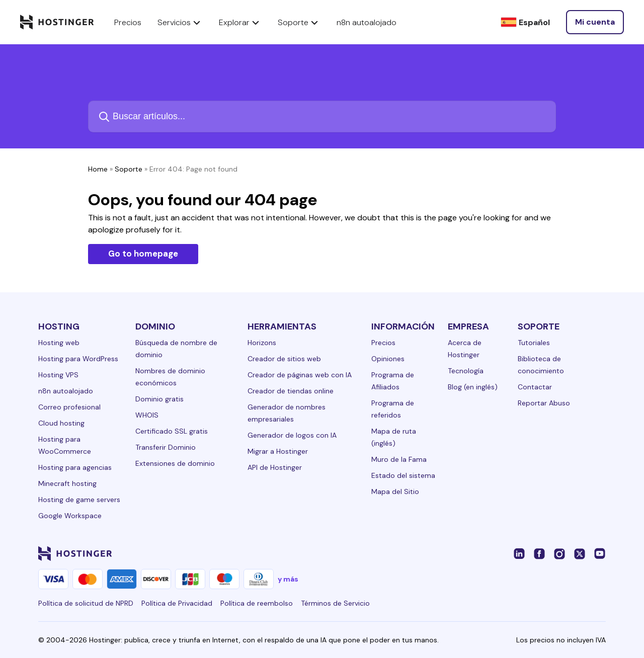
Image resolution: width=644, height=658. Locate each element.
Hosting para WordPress (78, 359)
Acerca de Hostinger (465, 349)
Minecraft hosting (67, 483)
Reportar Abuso (544, 403)
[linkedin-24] (519, 553)
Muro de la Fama (399, 459)
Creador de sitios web (284, 359)
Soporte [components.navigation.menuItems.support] (299, 22)
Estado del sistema (403, 475)
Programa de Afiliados (393, 381)
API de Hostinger (275, 467)
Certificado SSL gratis (172, 431)
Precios (383, 343)
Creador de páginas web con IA (300, 375)
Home (98, 169)
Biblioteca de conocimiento (541, 365)
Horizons (262, 343)
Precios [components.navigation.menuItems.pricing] (128, 22)
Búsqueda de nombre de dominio (176, 349)
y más (288, 579)
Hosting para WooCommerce (65, 445)
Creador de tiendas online (291, 391)
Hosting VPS (58, 375)
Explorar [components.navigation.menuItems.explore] (240, 22)
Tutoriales (534, 343)
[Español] (525, 22)
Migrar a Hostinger (278, 451)
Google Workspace (70, 516)
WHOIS (147, 415)
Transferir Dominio (166, 447)
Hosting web (59, 343)
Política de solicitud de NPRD (86, 603)
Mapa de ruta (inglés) (394, 437)
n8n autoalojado (66, 391)
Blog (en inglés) (473, 387)
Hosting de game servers (79, 500)
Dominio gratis (159, 399)
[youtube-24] (600, 553)
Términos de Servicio (335, 603)
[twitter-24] (580, 553)
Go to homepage (143, 254)
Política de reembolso (257, 603)
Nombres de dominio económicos (170, 377)
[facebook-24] (539, 553)
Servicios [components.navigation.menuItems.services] (180, 22)
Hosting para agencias (75, 467)
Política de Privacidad (177, 603)
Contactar (535, 387)
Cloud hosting (61, 423)
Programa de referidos (393, 409)
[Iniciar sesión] (595, 22)
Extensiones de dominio (175, 463)
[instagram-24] (559, 553)
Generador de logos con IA (292, 435)
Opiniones (388, 359)
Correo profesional (69, 407)
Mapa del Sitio (395, 491)
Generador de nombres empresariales (287, 413)
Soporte (129, 169)
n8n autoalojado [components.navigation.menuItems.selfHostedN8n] (367, 22)
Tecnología (466, 371)
